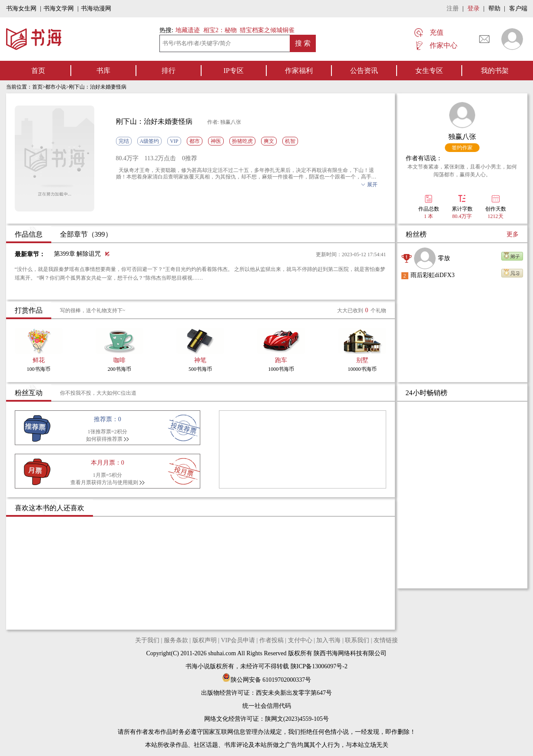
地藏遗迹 (187, 30)
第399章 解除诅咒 (78, 254)
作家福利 (299, 71)
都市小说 (56, 87)
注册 (453, 8)
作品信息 (29, 234)
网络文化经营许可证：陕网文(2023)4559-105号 (266, 719)
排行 (169, 71)
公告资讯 (364, 71)
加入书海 (328, 640)
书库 (103, 71)
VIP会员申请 (238, 640)
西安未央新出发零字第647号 (294, 693)
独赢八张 (462, 137)
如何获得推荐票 (104, 439)
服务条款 (176, 640)
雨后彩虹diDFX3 (433, 275)
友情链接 (386, 640)
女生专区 (429, 71)
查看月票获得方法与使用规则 (104, 482)
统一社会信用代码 (267, 706)
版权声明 (205, 640)
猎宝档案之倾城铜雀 (267, 30)
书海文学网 (59, 8)
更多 (513, 234)
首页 (38, 71)
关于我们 (147, 640)
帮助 (494, 8)
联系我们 (357, 640)
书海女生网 (21, 8)
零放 (444, 258)
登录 (473, 8)
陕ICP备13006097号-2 (318, 666)
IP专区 (233, 71)
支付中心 (300, 640)
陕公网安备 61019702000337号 (267, 680)
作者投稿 (271, 640)
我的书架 (495, 71)
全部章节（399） (86, 234)
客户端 (518, 8)
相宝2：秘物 (220, 30)
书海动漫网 (96, 8)
